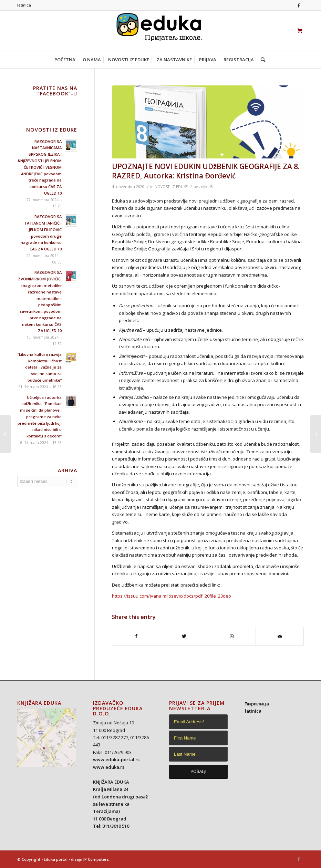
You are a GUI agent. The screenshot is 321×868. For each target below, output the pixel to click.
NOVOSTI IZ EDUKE (171, 187)
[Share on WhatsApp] (232, 636)
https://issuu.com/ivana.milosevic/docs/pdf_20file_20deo (172, 596)
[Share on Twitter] (184, 636)
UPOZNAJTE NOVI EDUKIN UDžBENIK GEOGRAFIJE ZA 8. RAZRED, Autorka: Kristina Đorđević (206, 171)
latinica (24, 5)
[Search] (261, 60)
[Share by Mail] (280, 636)
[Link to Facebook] (299, 5)
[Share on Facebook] (136, 636)
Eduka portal (56, 859)
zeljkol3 (206, 187)
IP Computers (96, 859)
